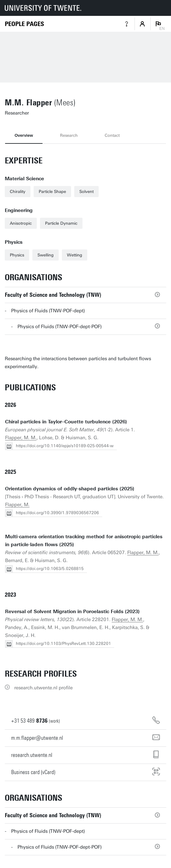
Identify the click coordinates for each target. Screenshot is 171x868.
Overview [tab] (24, 135)
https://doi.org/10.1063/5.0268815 (50, 569)
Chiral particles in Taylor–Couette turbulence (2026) (66, 422)
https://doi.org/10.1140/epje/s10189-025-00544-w (65, 446)
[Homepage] (24, 24)
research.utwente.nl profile (43, 688)
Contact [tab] (112, 135)
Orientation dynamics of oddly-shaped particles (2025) (70, 489)
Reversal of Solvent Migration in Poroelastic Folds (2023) (72, 612)
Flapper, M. (17, 505)
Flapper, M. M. (21, 438)
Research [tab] (69, 135)
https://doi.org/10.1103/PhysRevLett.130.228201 (63, 643)
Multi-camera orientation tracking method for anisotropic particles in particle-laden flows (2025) (84, 541)
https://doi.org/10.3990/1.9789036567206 (57, 513)
